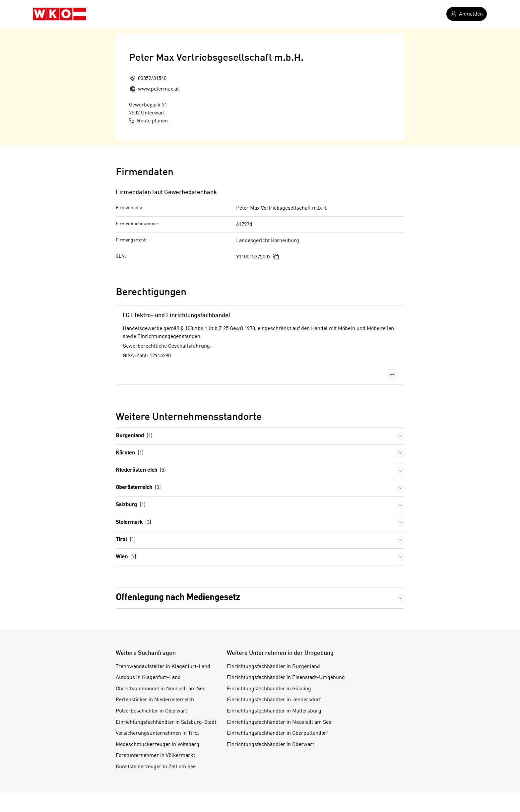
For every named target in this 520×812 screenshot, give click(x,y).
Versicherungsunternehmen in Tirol (157, 733)
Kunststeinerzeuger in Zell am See (156, 767)
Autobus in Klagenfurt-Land (148, 678)
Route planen (148, 121)
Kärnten (130, 453)
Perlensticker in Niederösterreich (155, 700)
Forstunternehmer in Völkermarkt (155, 756)
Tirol (126, 540)
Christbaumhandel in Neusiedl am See (161, 689)
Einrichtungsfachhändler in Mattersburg (274, 711)
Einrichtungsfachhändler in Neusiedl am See (279, 722)
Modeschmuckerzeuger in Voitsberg (158, 745)
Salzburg (131, 505)
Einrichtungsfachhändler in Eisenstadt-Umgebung (286, 678)
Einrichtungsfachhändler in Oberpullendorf (277, 733)
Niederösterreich (141, 471)
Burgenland (134, 436)
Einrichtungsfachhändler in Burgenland (273, 667)
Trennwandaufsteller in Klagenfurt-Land (163, 667)
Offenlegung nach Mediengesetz (178, 598)
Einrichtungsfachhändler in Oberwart (270, 745)
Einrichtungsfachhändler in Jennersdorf (274, 700)
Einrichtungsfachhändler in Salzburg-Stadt (166, 722)
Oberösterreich (138, 488)
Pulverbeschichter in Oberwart (151, 711)
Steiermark (133, 523)
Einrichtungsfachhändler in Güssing (269, 689)
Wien (126, 557)
